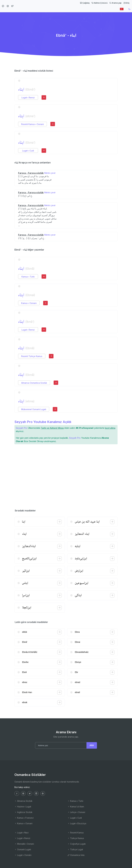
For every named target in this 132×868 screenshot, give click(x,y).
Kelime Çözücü (99, 3)
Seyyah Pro (22, 428)
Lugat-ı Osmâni (23, 855)
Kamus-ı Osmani (29, 303)
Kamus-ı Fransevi (24, 818)
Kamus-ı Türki (28, 277)
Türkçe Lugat (75, 849)
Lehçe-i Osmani (76, 812)
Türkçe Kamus (76, 838)
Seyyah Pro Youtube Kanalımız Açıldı (43, 422)
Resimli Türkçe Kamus (32, 356)
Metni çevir (50, 173)
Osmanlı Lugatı (23, 849)
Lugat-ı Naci (22, 833)
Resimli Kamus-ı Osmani (32, 124)
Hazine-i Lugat (23, 807)
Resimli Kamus (76, 833)
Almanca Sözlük (23, 801)
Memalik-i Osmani (24, 844)
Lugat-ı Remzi (28, 98)
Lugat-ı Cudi (28, 151)
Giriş (126, 3)
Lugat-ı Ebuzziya (77, 823)
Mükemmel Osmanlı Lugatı (34, 409)
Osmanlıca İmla (76, 855)
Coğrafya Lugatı (77, 844)
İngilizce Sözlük (23, 812)
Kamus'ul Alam (76, 807)
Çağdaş (85, 3)
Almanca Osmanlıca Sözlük (34, 383)
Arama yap (115, 3)
